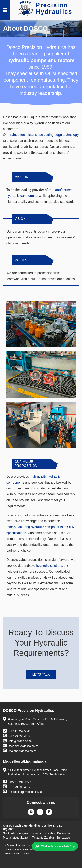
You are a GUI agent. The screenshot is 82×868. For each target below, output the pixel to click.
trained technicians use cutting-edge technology (44, 135)
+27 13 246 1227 (17, 782)
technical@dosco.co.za (21, 746)
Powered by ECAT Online (18, 854)
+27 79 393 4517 (17, 736)
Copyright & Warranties (16, 850)
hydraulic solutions (49, 566)
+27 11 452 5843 (17, 731)
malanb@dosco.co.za (20, 751)
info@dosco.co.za (17, 741)
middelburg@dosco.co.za (22, 791)
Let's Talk (41, 674)
